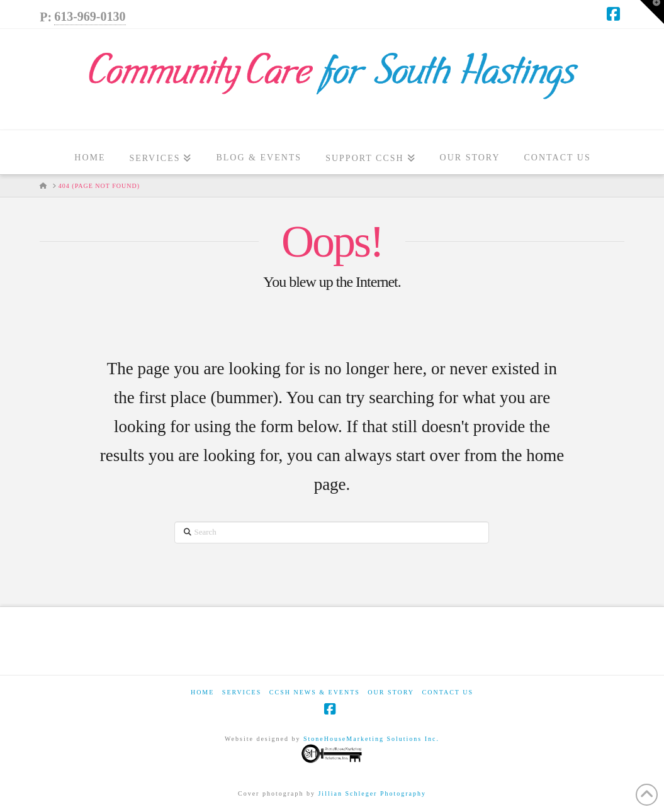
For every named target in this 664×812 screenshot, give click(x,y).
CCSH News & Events (315, 692)
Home (202, 692)
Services (242, 692)
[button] (652, 12)
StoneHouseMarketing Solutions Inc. (370, 750)
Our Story (391, 692)
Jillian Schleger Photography (372, 793)
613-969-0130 (90, 16)
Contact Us (448, 692)
